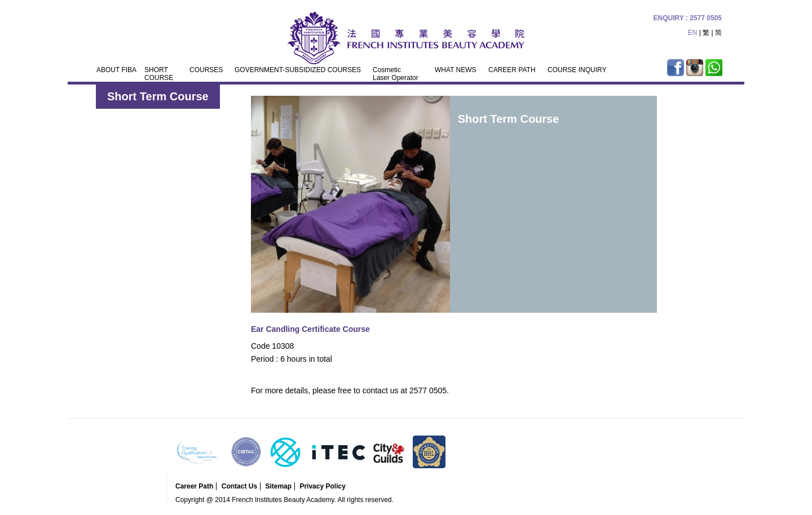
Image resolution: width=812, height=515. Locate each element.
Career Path (194, 486)
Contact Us (239, 486)
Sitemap (278, 486)
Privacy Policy (322, 486)
